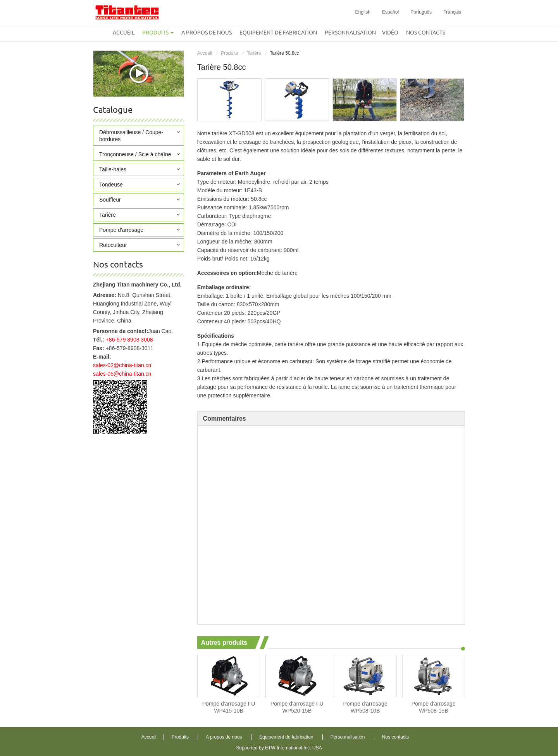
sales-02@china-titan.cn (122, 365)
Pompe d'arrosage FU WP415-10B (229, 707)
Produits (229, 53)
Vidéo (390, 33)
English (363, 12)
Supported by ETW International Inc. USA (279, 748)
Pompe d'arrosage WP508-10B (365, 707)
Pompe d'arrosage (121, 230)
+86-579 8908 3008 (129, 340)
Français (452, 12)
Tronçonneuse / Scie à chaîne (135, 154)
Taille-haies (113, 169)
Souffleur (110, 200)
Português (421, 12)
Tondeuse (111, 185)
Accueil (124, 33)
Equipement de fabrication (278, 33)
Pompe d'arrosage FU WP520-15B (297, 707)
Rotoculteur (113, 245)
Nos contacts (426, 33)
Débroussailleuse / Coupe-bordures (131, 136)
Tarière (254, 53)
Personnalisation (350, 33)
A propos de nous (207, 33)
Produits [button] (158, 33)
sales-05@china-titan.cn (122, 374)
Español (390, 12)
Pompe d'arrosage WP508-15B (434, 707)
